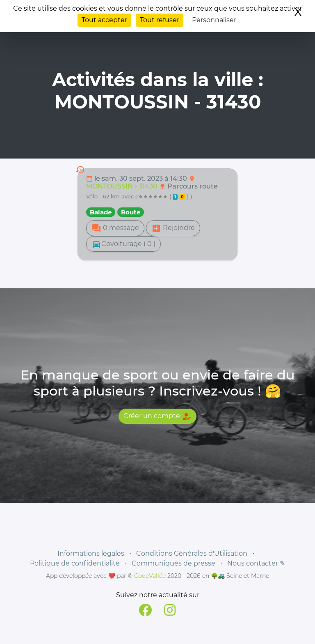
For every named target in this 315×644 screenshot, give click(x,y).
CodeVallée (150, 576)
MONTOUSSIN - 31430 (123, 186)
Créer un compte (157, 416)
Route (131, 212)
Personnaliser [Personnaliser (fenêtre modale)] (214, 20)
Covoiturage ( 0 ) (123, 244)
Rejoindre (173, 228)
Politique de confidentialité (75, 563)
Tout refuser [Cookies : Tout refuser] (160, 20)
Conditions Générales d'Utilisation (192, 553)
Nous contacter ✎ (256, 563)
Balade (101, 212)
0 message (115, 228)
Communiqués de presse (173, 563)
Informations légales (91, 553)
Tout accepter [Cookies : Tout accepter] (104, 20)
